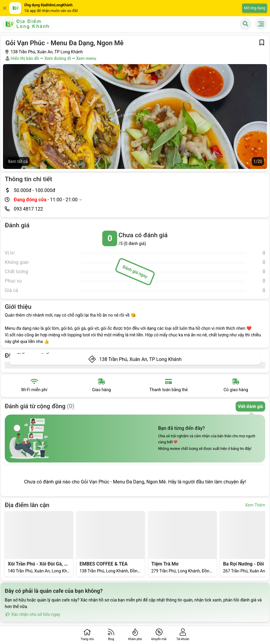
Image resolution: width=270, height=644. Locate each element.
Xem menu (86, 58)
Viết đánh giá (250, 406)
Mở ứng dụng (255, 8)
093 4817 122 (28, 209)
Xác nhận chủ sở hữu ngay (32, 614)
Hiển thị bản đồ (25, 58)
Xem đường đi (57, 58)
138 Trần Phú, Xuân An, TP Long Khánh (141, 359)
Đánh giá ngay (135, 272)
